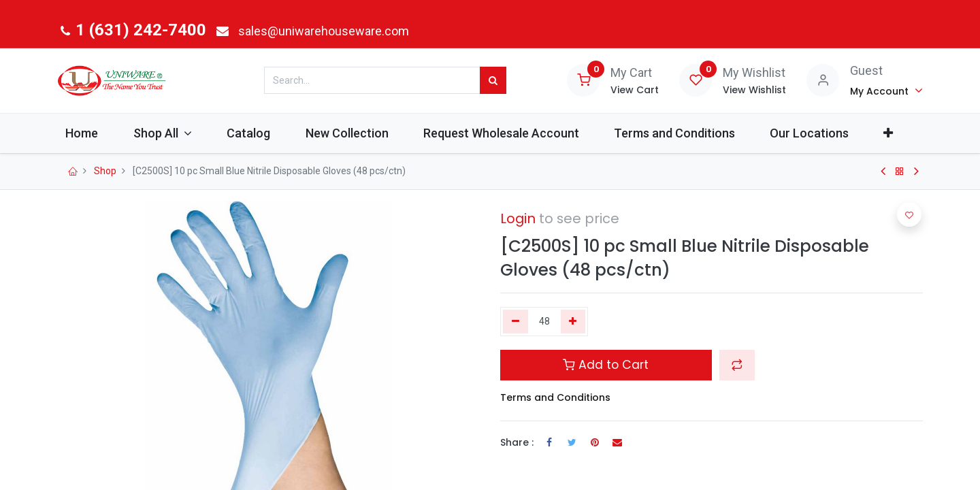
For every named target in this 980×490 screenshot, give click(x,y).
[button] (897, 133)
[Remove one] (516, 322)
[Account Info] (886, 91)
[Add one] (573, 322)
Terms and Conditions (555, 397)
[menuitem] (91, 133)
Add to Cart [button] (606, 365)
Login (518, 218)
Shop (105, 171)
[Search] (493, 80)
